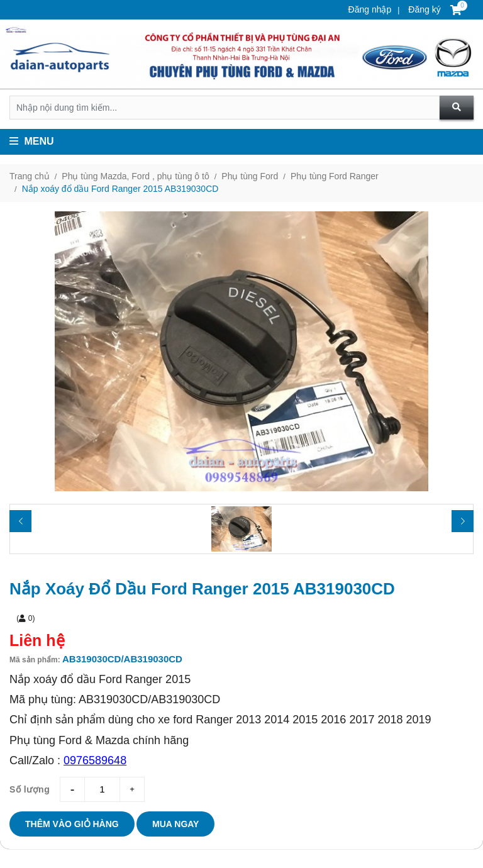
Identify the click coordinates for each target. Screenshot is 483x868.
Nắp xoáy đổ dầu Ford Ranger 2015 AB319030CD (120, 189)
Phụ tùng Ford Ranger (335, 176)
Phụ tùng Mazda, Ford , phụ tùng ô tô (135, 176)
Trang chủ (30, 176)
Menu (32, 141)
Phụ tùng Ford (250, 176)
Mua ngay (175, 824)
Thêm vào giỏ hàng (72, 824)
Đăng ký (423, 9)
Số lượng (30, 789)
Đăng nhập (370, 9)
